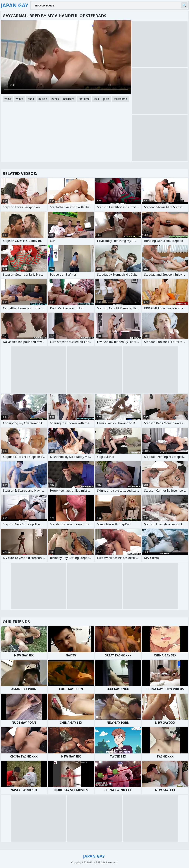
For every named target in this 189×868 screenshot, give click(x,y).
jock (96, 99)
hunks (55, 99)
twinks (19, 99)
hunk (31, 99)
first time (84, 99)
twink (8, 99)
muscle (43, 99)
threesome (120, 99)
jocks (106, 99)
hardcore (69, 99)
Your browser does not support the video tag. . (66, 57)
